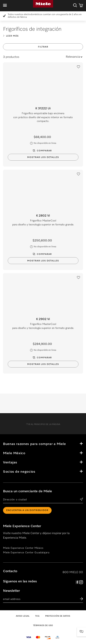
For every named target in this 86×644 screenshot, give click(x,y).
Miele (43, 4)
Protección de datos (58, 616)
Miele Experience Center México (23, 548)
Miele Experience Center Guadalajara (26, 553)
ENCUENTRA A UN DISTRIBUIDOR (27, 510)
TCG (37, 616)
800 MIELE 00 (73, 572)
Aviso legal (23, 616)
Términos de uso (43, 625)
